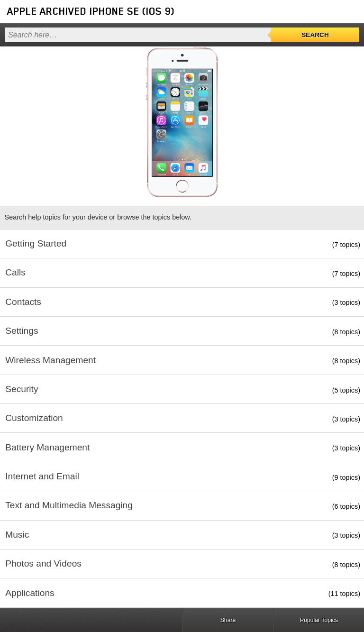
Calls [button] (15, 272)
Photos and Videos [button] (43, 563)
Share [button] (228, 620)
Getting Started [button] (36, 243)
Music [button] (17, 535)
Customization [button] (34, 418)
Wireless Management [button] (50, 360)
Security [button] (22, 389)
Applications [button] (30, 593)
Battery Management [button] (47, 447)
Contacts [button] (23, 302)
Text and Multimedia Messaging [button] (69, 505)
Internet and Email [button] (42, 476)
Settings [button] (22, 331)
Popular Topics (319, 620)
